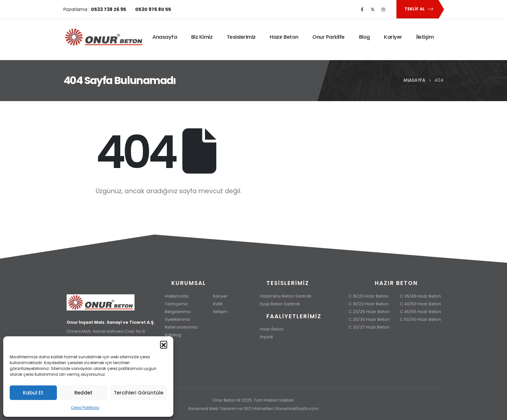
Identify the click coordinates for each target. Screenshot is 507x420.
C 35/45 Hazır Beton (421, 296)
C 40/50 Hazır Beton (421, 304)
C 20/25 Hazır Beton (369, 312)
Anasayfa (165, 37)
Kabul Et (33, 393)
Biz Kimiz (202, 37)
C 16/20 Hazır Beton (368, 296)
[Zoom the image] (111, 298)
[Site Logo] (104, 37)
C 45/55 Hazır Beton (421, 312)
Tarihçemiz (176, 304)
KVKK (218, 304)
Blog (364, 37)
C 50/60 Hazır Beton (421, 319)
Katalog (173, 335)
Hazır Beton (284, 37)
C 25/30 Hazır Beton (369, 319)
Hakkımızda (177, 296)
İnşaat (266, 337)
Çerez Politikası (85, 408)
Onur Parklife (329, 37)
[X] (373, 9)
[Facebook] (362, 9)
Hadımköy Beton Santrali (286, 296)
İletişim (425, 37)
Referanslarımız (181, 327)
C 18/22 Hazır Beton (368, 304)
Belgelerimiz (178, 312)
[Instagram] (383, 9)
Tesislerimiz (241, 37)
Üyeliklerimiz (178, 319)
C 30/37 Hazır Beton (369, 327)
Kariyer (393, 37)
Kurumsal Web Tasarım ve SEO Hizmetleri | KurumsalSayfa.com (253, 409)
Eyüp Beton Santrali (280, 304)
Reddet (83, 393)
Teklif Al (419, 9)
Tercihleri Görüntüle (139, 393)
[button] (164, 344)
